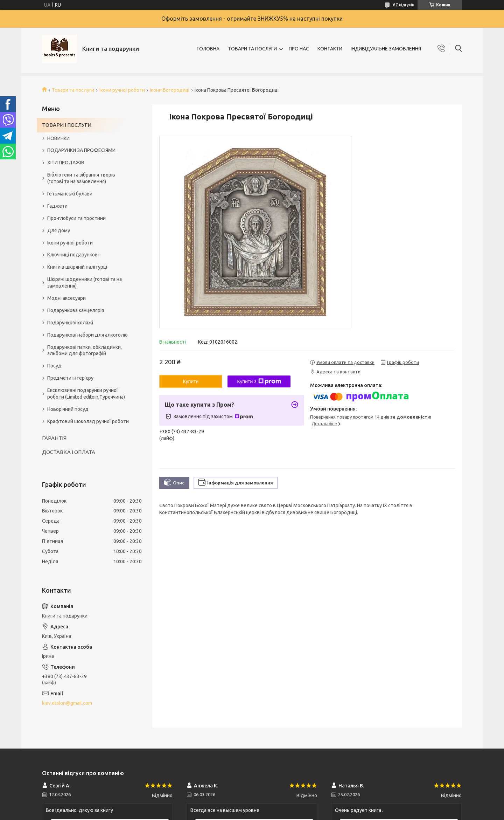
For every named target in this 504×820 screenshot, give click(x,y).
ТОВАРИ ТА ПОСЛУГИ (252, 49)
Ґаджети (57, 206)
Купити (191, 381)
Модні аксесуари (66, 298)
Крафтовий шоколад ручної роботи (88, 421)
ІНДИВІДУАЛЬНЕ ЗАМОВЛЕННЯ (386, 49)
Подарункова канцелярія (76, 310)
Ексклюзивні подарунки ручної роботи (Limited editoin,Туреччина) (86, 394)
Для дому (59, 230)
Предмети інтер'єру (70, 378)
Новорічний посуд (68, 409)
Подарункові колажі (70, 323)
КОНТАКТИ (330, 49)
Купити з (259, 381)
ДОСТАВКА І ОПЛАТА (69, 452)
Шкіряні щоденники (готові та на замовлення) (85, 282)
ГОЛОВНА (208, 49)
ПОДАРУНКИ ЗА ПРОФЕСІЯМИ (81, 150)
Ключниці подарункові (73, 255)
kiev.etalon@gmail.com (67, 703)
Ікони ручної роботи (122, 90)
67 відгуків (404, 5)
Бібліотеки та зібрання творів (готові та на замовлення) (81, 178)
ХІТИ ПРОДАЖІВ (66, 163)
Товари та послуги (73, 90)
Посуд (54, 366)
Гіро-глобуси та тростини (76, 218)
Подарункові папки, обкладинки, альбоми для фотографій (85, 350)
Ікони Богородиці (170, 90)
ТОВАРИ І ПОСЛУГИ (67, 125)
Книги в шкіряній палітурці (77, 267)
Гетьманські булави (70, 194)
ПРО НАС (299, 49)
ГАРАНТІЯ (54, 438)
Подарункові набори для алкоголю (87, 335)
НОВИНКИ (58, 138)
